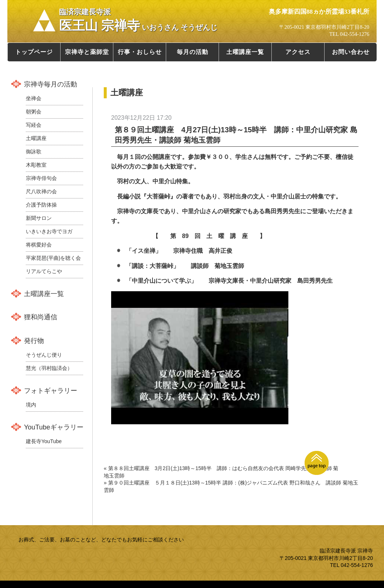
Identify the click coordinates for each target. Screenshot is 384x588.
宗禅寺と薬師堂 (87, 52)
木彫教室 (36, 165)
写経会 (34, 125)
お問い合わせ (351, 52)
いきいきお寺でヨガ (49, 231)
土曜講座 (36, 138)
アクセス (298, 52)
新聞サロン (39, 218)
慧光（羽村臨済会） (49, 368)
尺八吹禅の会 (41, 191)
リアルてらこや (44, 271)
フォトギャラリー (51, 391)
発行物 (34, 341)
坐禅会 (34, 98)
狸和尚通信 (41, 317)
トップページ (34, 52)
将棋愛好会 (39, 245)
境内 (31, 405)
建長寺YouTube (44, 441)
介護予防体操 (41, 205)
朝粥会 (34, 112)
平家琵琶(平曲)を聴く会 (53, 258)
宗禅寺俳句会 (41, 178)
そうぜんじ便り (44, 355)
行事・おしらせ (140, 52)
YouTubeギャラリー (54, 427)
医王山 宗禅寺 (138, 20)
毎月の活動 (193, 52)
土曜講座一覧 (245, 52)
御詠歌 (34, 152)
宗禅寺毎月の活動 (51, 84)
